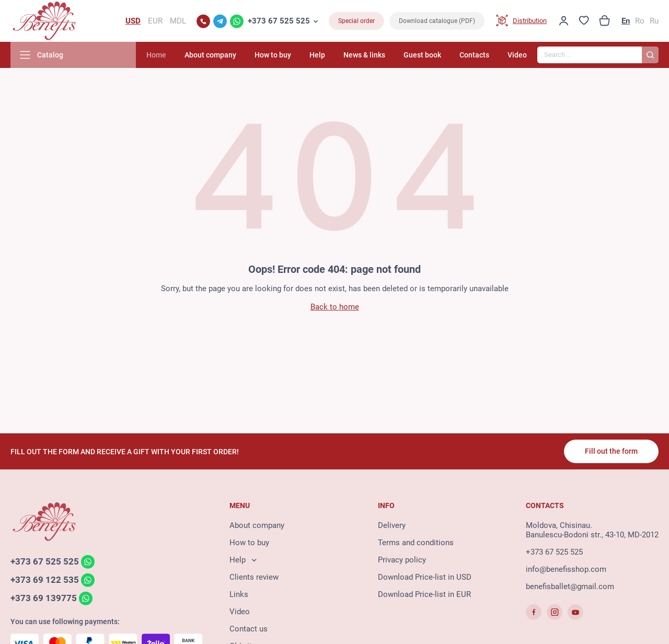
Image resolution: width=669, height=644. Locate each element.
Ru (654, 21)
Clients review (254, 577)
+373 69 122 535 (45, 580)
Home (156, 55)
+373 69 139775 (44, 598)
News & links (364, 55)
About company (210, 55)
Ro (640, 21)
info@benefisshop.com (566, 569)
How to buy (273, 55)
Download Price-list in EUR (424, 594)
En (626, 21)
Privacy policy (402, 560)
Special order (356, 21)
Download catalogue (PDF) (437, 21)
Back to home (335, 307)
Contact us (249, 629)
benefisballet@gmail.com (570, 586)
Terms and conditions (416, 543)
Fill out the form (611, 451)
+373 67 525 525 (279, 21)
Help (317, 55)
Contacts (474, 55)
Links (239, 594)
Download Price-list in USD (425, 577)
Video (517, 55)
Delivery (392, 525)
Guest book (422, 55)
